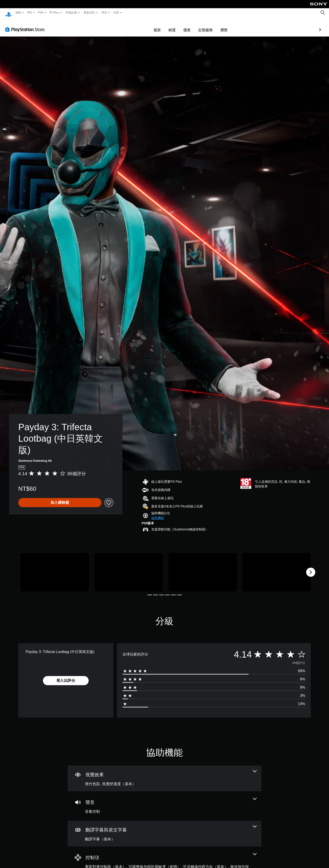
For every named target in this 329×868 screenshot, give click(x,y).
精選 (146, 26)
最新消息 (89, 13)
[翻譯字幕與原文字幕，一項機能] (164, 829)
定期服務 (179, 26)
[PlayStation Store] (26, 25)
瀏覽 (197, 26)
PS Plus (54, 13)
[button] (158, 514)
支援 (116, 13)
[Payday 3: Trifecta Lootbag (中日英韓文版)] (55, 568)
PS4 (41, 13)
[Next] (311, 568)
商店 (104, 13)
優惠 (160, 26)
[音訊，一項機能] (164, 802)
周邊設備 (71, 13)
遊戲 (18, 13)
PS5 (29, 13)
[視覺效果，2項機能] (164, 774)
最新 (131, 26)
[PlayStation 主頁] (8, 13)
